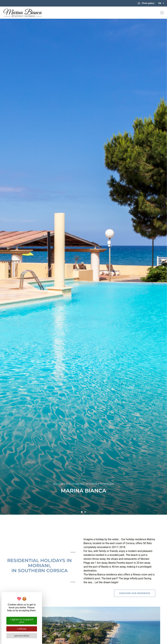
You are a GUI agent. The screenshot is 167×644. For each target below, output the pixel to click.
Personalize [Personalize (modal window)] (22, 636)
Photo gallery (146, 3)
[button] (162, 13)
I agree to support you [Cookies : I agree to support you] (22, 621)
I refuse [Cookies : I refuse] (22, 629)
